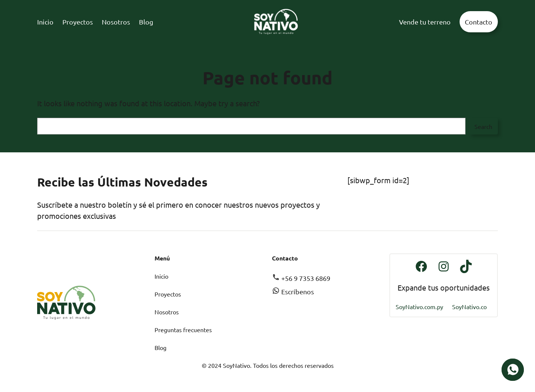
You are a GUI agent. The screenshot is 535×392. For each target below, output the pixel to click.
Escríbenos (293, 291)
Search (483, 126)
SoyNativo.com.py (419, 307)
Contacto (479, 22)
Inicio (161, 276)
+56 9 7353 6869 (301, 278)
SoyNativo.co (469, 307)
